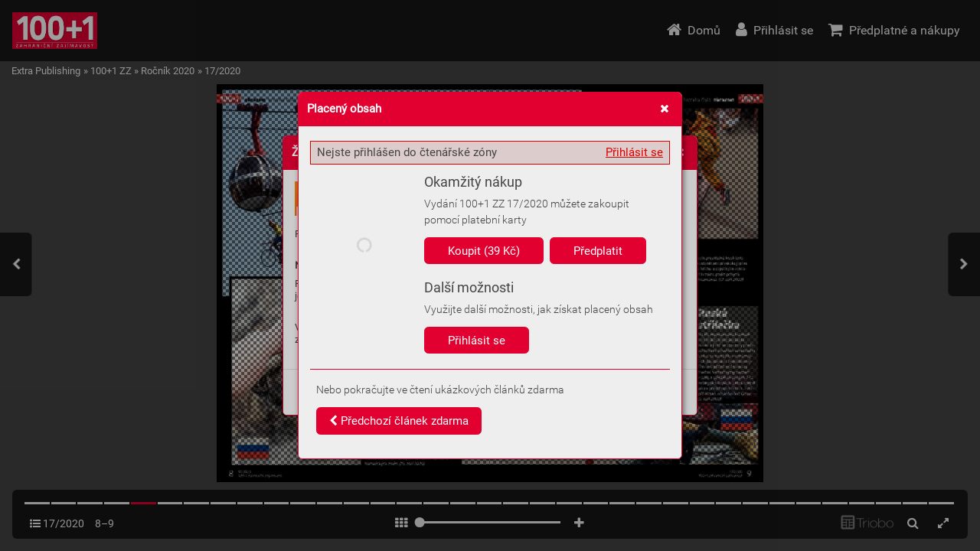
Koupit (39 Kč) (484, 251)
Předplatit (598, 251)
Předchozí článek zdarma (399, 421)
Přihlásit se (634, 152)
